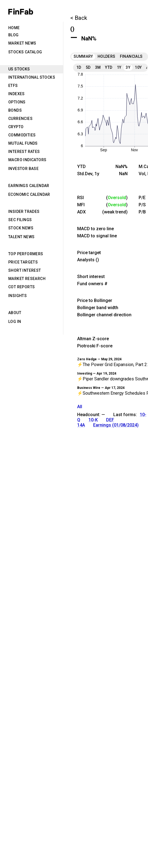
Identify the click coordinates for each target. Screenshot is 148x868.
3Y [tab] (128, 67)
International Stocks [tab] (32, 77)
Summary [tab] (83, 56)
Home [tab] (14, 28)
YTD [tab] (109, 67)
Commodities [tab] (22, 135)
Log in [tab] (15, 322)
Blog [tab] (14, 35)
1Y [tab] (119, 67)
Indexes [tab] (17, 94)
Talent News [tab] (21, 237)
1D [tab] (79, 67)
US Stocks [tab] (19, 69)
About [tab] (15, 313)
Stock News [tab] (21, 228)
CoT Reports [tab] (21, 287)
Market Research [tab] (27, 279)
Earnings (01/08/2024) (116, 425)
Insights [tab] (18, 296)
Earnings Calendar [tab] (29, 186)
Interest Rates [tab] (24, 152)
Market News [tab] (22, 43)
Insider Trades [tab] (24, 211)
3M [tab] (98, 67)
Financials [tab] (131, 56)
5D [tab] (88, 67)
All (80, 407)
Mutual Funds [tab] (23, 143)
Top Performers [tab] (26, 254)
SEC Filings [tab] (20, 220)
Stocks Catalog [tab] (25, 52)
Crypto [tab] (16, 127)
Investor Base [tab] (23, 169)
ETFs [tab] (13, 86)
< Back (79, 18)
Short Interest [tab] (25, 270)
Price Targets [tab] (23, 262)
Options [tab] (17, 102)
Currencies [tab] (20, 119)
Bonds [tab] (15, 110)
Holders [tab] (107, 56)
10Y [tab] (138, 67)
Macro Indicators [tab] (27, 160)
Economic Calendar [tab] (29, 194)
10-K (93, 420)
